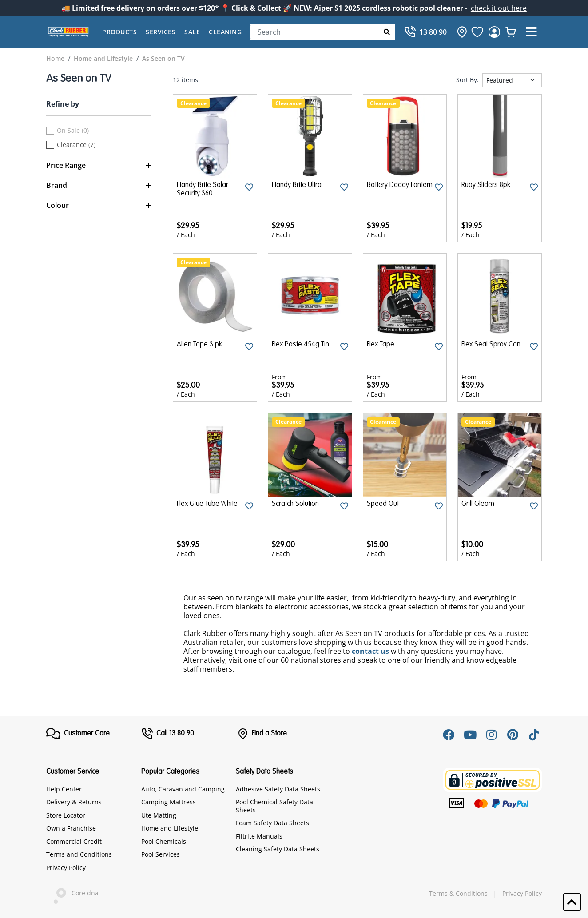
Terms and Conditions (79, 854)
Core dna (72, 894)
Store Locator (66, 815)
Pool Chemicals (164, 841)
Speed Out (383, 504)
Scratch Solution (295, 504)
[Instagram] (491, 735)
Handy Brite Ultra (297, 185)
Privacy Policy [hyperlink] (522, 894)
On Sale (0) (73, 131)
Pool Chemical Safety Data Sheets (274, 806)
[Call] (425, 32)
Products (119, 32)
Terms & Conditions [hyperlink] (458, 894)
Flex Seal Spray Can (491, 345)
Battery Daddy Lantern (400, 185)
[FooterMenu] (78, 734)
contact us (370, 651)
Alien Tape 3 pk (199, 345)
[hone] (460, 32)
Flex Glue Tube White (207, 504)
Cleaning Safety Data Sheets (278, 849)
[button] (531, 32)
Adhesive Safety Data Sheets (278, 789)
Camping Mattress (169, 802)
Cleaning (225, 32)
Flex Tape (381, 345)
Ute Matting (159, 815)
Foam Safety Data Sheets (272, 823)
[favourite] (477, 32)
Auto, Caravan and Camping (183, 789)
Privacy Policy (66, 868)
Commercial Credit (74, 841)
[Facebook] (449, 735)
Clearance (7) (76, 145)
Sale (192, 32)
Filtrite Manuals (259, 836)
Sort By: (467, 80)
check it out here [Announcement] (499, 8)
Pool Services (161, 854)
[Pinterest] (513, 735)
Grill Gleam (478, 504)
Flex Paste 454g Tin (300, 345)
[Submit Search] (387, 32)
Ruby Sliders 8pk (486, 185)
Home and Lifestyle (170, 828)
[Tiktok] (534, 735)
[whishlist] (511, 32)
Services (161, 32)
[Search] (322, 32)
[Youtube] (470, 735)
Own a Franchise (71, 828)
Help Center (64, 789)
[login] (494, 32)
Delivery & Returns (74, 802)
